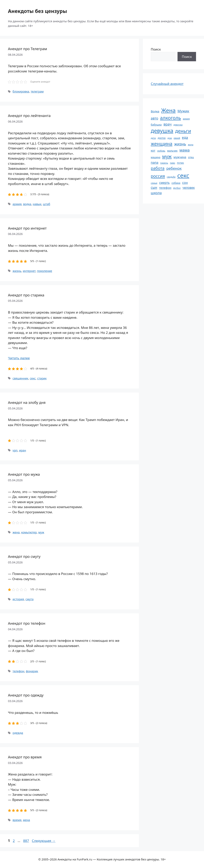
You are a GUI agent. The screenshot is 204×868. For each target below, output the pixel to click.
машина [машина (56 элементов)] (156, 157)
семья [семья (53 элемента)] (154, 183)
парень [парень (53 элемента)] (164, 163)
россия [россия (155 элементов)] (158, 176)
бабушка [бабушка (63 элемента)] (156, 125)
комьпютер (29, 532)
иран (23, 450)
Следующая (44, 841)
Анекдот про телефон (27, 623)
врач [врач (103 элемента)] (168, 124)
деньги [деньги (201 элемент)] (183, 131)
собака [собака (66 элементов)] (176, 183)
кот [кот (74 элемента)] (153, 151)
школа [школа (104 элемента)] (156, 193)
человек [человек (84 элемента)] (189, 188)
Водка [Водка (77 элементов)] (155, 111)
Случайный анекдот (167, 84)
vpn (15, 450)
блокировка (21, 91)
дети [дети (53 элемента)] (153, 138)
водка (27, 204)
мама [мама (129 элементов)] (185, 150)
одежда (18, 733)
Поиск (156, 49)
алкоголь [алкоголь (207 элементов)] (170, 118)
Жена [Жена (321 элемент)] (168, 110)
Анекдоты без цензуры (37, 11)
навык (37, 204)
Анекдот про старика (26, 295)
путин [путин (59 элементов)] (180, 163)
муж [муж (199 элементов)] (167, 156)
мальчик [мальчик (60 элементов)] (172, 151)
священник (20, 378)
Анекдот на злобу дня (27, 402)
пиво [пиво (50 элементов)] (173, 163)
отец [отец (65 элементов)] (191, 157)
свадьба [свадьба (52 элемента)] (171, 177)
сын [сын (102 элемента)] (154, 188)
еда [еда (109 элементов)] (185, 137)
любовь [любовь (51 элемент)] (161, 151)
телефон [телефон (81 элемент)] (165, 188)
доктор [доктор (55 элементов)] (162, 138)
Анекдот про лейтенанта (29, 116)
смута (29, 599)
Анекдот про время (25, 757)
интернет (29, 271)
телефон (18, 671)
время (17, 820)
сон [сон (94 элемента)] (185, 183)
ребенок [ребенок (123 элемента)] (174, 168)
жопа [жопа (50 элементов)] (191, 145)
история (18, 599)
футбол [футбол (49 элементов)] (177, 188)
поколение (45, 271)
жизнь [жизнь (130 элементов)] (180, 144)
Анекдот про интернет (27, 228)
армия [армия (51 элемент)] (186, 119)
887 (26, 841)
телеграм (37, 91)
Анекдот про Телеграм (27, 49)
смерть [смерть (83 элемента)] (164, 183)
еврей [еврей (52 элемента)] (177, 138)
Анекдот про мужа (24, 474)
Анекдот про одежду (26, 695)
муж (41, 532)
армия (17, 204)
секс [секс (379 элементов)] (183, 175)
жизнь (17, 271)
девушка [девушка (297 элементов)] (162, 131)
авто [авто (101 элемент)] (154, 118)
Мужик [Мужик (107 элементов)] (183, 111)
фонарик (32, 671)
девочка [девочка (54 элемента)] (178, 125)
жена (16, 532)
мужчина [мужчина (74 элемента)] (180, 157)
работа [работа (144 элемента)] (158, 168)
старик (42, 378)
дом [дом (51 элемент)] (170, 138)
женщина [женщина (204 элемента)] (162, 144)
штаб (47, 204)
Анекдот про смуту (24, 556)
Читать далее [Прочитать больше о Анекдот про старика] (19, 358)
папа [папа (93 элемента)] (155, 162)
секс (33, 378)
